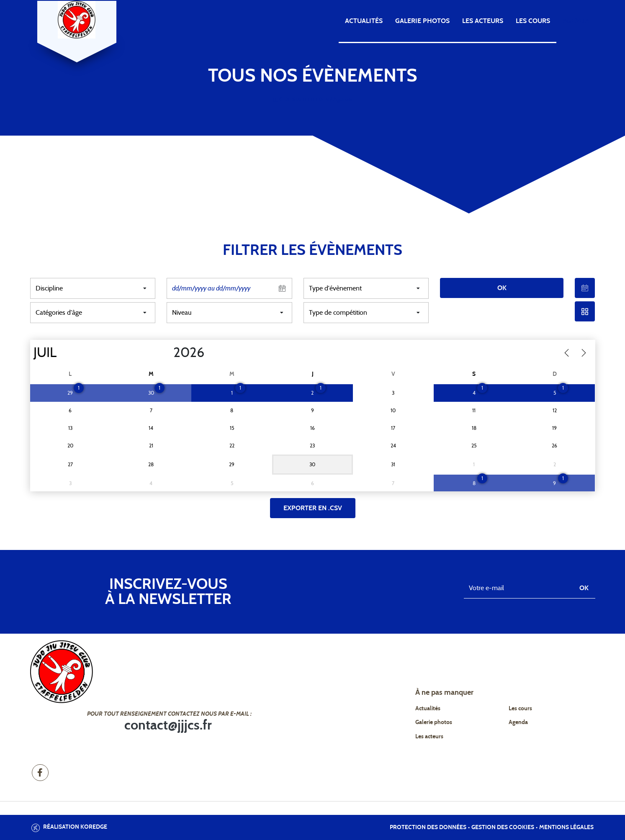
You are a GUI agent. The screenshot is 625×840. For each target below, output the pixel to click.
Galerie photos (422, 21)
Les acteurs (483, 21)
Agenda (576, 21)
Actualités (364, 21)
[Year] (166, 353)
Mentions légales (566, 827)
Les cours (533, 21)
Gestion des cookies (503, 827)
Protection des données (428, 827)
